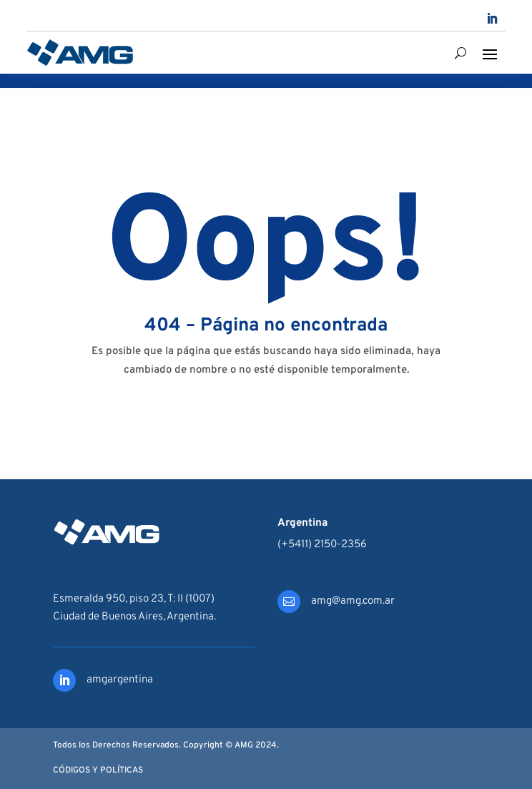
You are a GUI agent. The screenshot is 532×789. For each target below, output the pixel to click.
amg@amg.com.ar (353, 601)
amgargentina (120, 680)
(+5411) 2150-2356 (322, 545)
